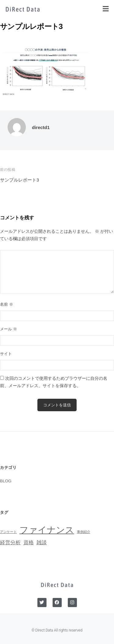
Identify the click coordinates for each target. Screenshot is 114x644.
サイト (6, 354)
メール (9, 329)
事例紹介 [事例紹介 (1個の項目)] (84, 532)
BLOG (6, 481)
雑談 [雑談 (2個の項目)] (42, 543)
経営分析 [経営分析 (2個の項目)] (10, 543)
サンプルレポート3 (19, 180)
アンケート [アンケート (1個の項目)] (8, 532)
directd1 (41, 127)
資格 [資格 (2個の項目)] (29, 543)
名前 (7, 304)
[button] (106, 9)
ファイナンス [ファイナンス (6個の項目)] (47, 530)
